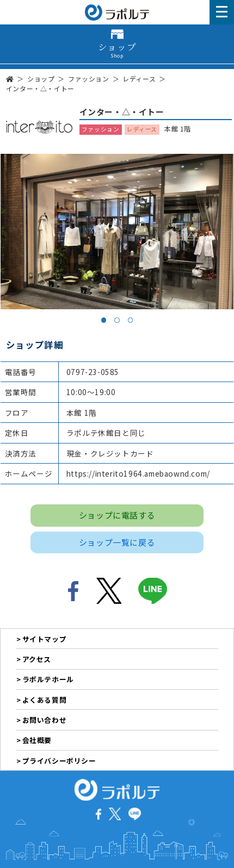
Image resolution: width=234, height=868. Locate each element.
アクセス (37, 659)
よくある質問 (45, 700)
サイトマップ (45, 639)
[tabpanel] (117, 232)
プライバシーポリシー (59, 761)
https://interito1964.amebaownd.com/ (138, 473)
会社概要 (37, 740)
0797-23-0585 (93, 372)
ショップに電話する (117, 515)
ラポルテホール (48, 679)
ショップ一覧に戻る (117, 542)
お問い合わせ (45, 720)
